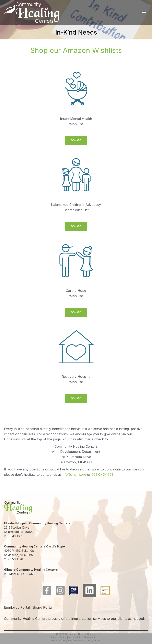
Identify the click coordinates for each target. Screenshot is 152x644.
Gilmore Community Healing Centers (31, 570)
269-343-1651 (102, 475)
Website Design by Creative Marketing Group (76, 640)
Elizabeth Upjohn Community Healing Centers (37, 523)
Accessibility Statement (82, 637)
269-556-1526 (14, 559)
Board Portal (43, 607)
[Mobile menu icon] (144, 13)
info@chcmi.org (74, 475)
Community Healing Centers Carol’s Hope (34, 546)
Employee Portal (17, 607)
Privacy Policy (59, 637)
